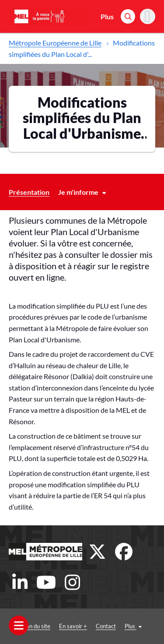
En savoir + (73, 626)
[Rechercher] (128, 16)
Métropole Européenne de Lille (55, 43)
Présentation (29, 192)
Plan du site (36, 626)
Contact (106, 626)
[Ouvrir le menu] (19, 625)
